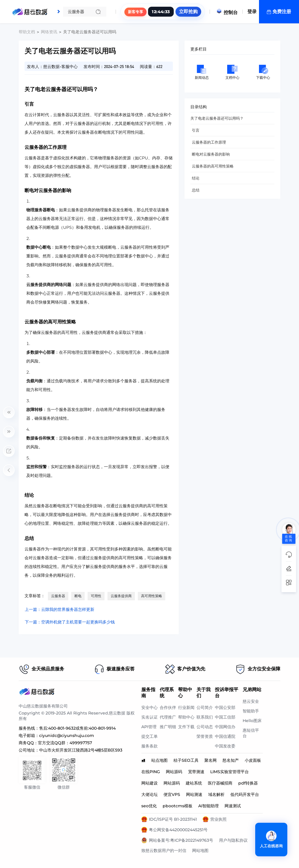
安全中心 (149, 707)
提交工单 (149, 736)
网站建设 (149, 783)
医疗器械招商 (220, 783)
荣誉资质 (205, 736)
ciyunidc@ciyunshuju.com (67, 735)
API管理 (149, 727)
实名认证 (149, 717)
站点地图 (159, 760)
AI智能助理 (208, 806)
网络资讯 (49, 32)
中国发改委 (225, 746)
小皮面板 (253, 760)
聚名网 (211, 760)
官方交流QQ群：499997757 (65, 743)
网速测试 (233, 806)
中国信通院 (225, 736)
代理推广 (168, 717)
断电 (78, 596)
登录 (252, 12)
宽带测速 (196, 772)
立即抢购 (188, 12)
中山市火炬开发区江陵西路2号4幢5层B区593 (81, 750)
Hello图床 (252, 721)
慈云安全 (251, 701)
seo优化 (149, 806)
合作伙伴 (168, 707)
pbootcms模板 (178, 806)
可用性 (96, 596)
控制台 (227, 12)
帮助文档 (27, 32)
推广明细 (168, 727)
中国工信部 (225, 717)
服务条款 (149, 746)
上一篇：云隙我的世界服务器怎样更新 (60, 609)
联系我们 (205, 717)
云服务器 (58, 596)
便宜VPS (172, 794)
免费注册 (282, 12)
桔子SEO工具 (186, 760)
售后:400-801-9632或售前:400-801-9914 (77, 728)
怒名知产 (231, 760)
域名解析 (216, 794)
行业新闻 (186, 707)
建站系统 (194, 783)
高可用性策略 (152, 596)
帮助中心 (186, 717)
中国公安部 (225, 707)
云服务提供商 (121, 596)
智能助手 (251, 711)
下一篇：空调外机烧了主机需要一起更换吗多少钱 (70, 622)
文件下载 (186, 727)
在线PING (151, 772)
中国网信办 (225, 727)
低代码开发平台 (245, 794)
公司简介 (205, 707)
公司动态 (205, 727)
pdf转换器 (248, 783)
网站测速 (194, 794)
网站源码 (174, 772)
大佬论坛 (149, 794)
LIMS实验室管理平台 (230, 772)
